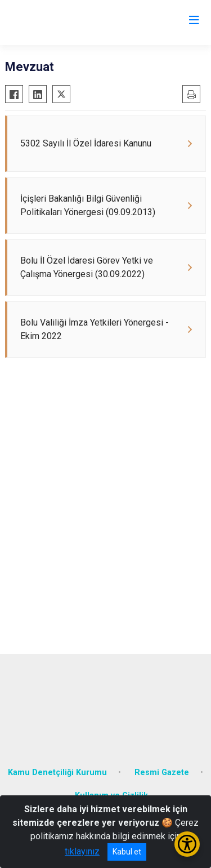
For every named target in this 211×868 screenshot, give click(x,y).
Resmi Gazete (162, 773)
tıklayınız (82, 851)
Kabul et (127, 852)
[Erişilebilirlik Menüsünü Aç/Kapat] (187, 844)
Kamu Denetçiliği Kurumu (57, 773)
